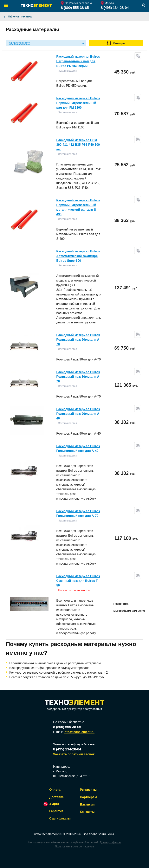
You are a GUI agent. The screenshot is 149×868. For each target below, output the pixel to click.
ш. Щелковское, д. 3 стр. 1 (72, 776)
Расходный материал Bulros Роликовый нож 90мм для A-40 (78, 414)
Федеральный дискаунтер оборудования (74, 705)
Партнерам (88, 797)
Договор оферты (110, 842)
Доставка (56, 797)
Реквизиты (88, 790)
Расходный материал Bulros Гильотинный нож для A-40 (78, 448)
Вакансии (87, 804)
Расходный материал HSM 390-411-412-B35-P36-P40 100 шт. (78, 145)
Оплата (55, 790)
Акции (54, 804)
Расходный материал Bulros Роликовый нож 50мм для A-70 (78, 377)
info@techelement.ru (79, 732)
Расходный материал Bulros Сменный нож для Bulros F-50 (78, 581)
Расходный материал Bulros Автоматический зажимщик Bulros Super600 (78, 256)
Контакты (87, 812)
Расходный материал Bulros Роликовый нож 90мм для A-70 (78, 340)
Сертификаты (60, 818)
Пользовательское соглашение (74, 846)
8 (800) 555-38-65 (75, 8)
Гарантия (56, 811)
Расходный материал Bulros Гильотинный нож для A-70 (78, 513)
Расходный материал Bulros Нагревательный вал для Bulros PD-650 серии (78, 61)
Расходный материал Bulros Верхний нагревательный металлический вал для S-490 (78, 207)
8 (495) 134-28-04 (115, 8)
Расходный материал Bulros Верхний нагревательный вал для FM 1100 (78, 103)
